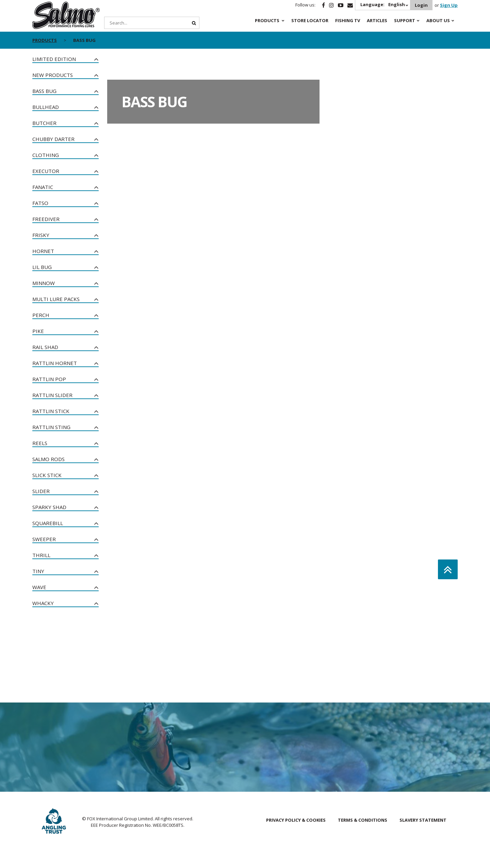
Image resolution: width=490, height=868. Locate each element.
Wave (39, 587)
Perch (41, 315)
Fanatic (43, 187)
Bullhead (46, 107)
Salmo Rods (48, 459)
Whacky (43, 603)
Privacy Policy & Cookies (296, 820)
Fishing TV (348, 20)
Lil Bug (42, 267)
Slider (41, 491)
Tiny (38, 571)
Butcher (44, 123)
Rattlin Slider (52, 395)
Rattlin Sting (51, 427)
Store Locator (310, 20)
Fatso (40, 203)
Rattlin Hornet (55, 363)
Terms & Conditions (363, 820)
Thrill (41, 555)
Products (267, 20)
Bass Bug (44, 91)
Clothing (46, 155)
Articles (377, 20)
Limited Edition (54, 59)
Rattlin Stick (51, 411)
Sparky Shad (49, 507)
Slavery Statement (423, 820)
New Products (53, 75)
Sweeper (44, 539)
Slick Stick (47, 475)
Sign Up (449, 5)
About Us (438, 20)
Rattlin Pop (49, 379)
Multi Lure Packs (56, 299)
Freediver (46, 219)
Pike (38, 331)
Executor (46, 171)
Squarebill (48, 523)
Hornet (43, 251)
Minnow (44, 283)
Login (421, 5)
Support (405, 20)
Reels (40, 443)
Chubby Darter (53, 139)
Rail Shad (45, 347)
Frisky (41, 235)
